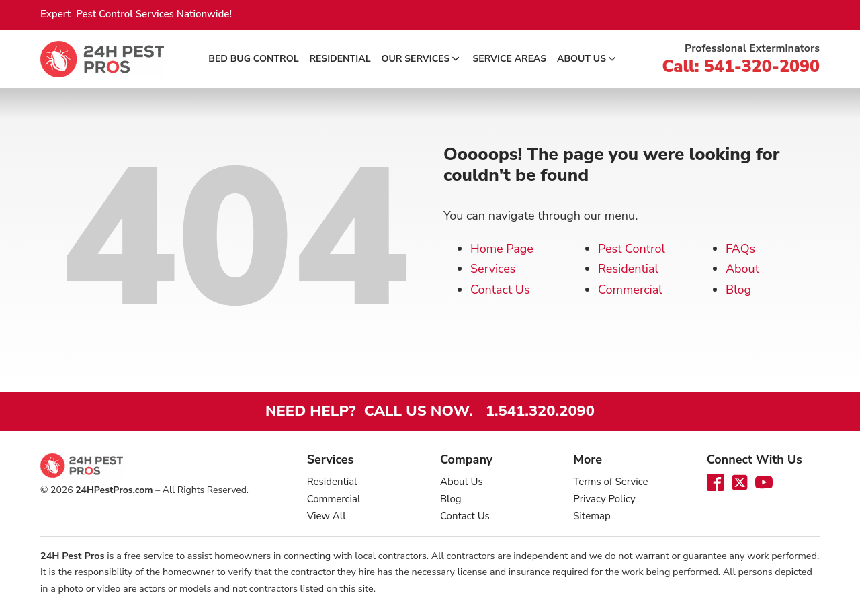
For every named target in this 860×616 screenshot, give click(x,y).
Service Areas (509, 59)
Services (493, 269)
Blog (738, 290)
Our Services (422, 59)
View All (327, 516)
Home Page (502, 249)
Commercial (630, 290)
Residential (340, 59)
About (742, 269)
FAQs (740, 249)
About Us (588, 59)
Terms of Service (610, 482)
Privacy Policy (604, 499)
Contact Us (500, 290)
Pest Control (632, 249)
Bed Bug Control (253, 59)
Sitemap (592, 516)
